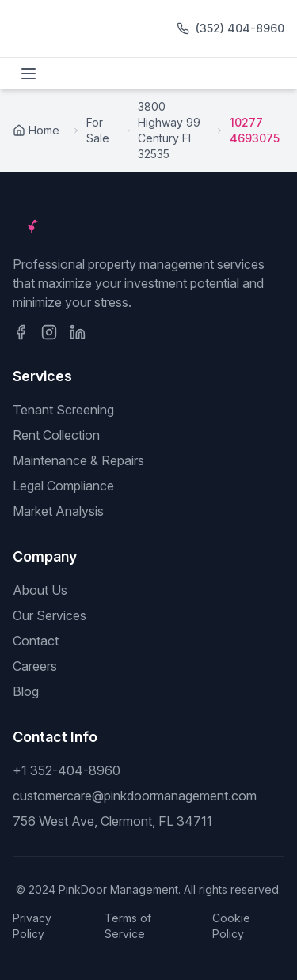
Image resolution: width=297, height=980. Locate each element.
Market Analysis (58, 511)
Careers (35, 666)
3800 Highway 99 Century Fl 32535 (169, 130)
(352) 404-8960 (240, 28)
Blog (26, 691)
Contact (36, 641)
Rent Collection (56, 435)
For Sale (98, 130)
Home (36, 130)
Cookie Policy (231, 926)
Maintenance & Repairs (78, 460)
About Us (40, 590)
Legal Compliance (63, 486)
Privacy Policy (32, 926)
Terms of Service (128, 926)
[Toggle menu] (29, 74)
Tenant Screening (63, 410)
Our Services (49, 615)
